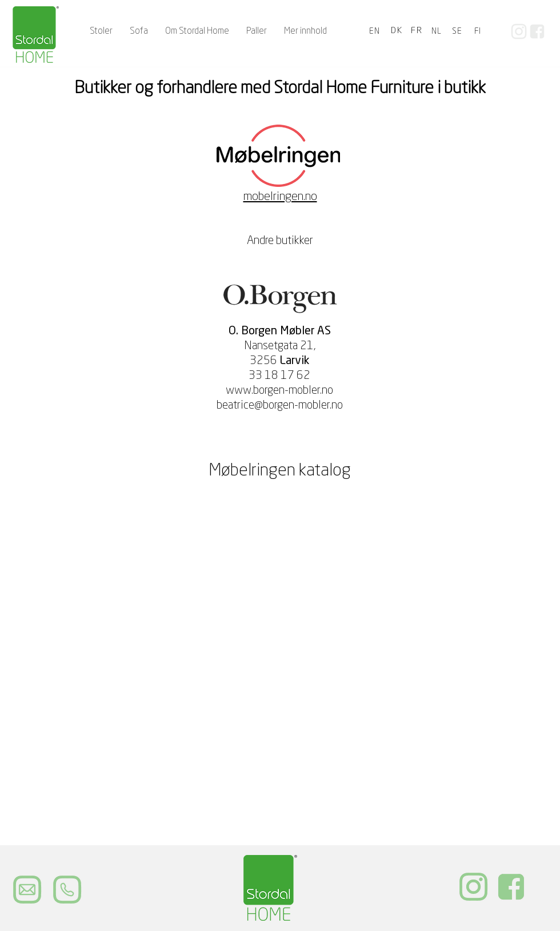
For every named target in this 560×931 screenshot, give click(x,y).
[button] (139, 31)
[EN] (376, 31)
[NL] (438, 31)
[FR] (418, 31)
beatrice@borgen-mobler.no (280, 406)
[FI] (479, 31)
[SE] (458, 31)
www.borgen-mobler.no (279, 391)
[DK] (398, 31)
